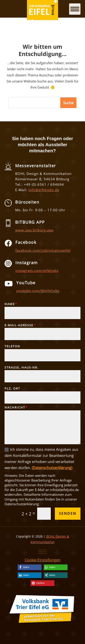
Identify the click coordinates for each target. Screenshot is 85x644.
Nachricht (15, 408)
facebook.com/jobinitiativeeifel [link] (43, 250)
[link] (30, 567)
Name (10, 304)
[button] (43, 551)
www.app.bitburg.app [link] (34, 230)
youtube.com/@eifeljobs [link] (38, 291)
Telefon (12, 346)
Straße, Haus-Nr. (22, 368)
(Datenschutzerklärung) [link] (52, 468)
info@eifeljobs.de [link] (44, 190)
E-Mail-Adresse (19, 325)
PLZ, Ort (12, 389)
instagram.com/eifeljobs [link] (37, 270)
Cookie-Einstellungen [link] (43, 560)
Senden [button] (68, 513)
